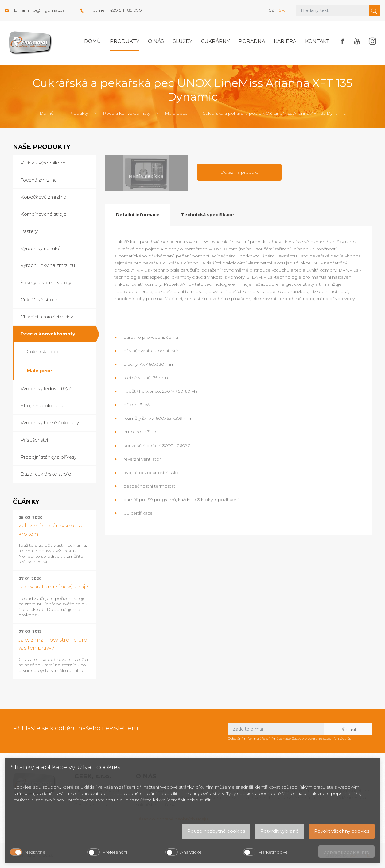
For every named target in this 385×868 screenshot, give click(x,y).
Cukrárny (215, 41)
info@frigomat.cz (46, 10)
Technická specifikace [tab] (208, 215)
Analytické (191, 852)
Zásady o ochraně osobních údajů (321, 738)
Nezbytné (35, 852)
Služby (183, 41)
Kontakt (317, 41)
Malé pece (176, 113)
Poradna (252, 41)
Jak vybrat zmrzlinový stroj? (53, 587)
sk (282, 10)
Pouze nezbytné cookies (216, 831)
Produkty (124, 41)
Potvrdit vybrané (280, 831)
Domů (93, 41)
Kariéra (285, 41)
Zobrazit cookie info (346, 852)
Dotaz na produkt (239, 172)
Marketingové (273, 852)
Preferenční (115, 852)
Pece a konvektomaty (126, 113)
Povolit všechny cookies (342, 831)
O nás (156, 41)
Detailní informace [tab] (138, 215)
